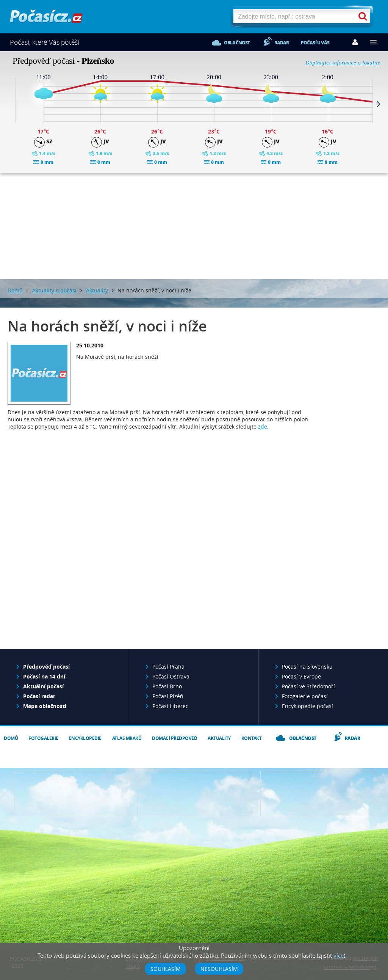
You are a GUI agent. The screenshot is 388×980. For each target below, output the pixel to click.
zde (263, 426)
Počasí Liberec (170, 706)
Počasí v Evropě (301, 676)
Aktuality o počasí (54, 290)
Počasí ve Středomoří (308, 686)
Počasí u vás (315, 43)
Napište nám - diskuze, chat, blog (194, 793)
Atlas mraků (127, 738)
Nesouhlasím (219, 969)
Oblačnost (237, 43)
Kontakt (252, 738)
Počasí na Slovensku (307, 667)
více (339, 955)
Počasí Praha (168, 667)
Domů (15, 290)
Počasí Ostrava (171, 676)
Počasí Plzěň (168, 696)
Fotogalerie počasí (305, 696)
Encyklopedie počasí (307, 706)
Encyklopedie (85, 738)
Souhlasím (166, 969)
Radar (282, 43)
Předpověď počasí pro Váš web (71, 793)
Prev (9, 104)
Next (379, 104)
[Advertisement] (194, 226)
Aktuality (97, 290)
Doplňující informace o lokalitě (343, 63)
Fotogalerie (43, 738)
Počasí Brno (167, 686)
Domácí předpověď (174, 738)
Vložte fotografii (317, 793)
